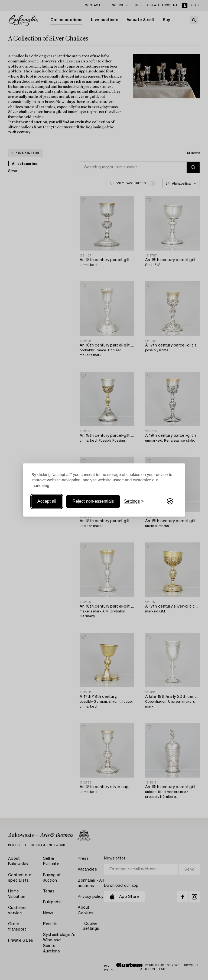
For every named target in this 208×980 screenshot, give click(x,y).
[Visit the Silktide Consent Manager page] (170, 501)
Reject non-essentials (93, 501)
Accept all (47, 501)
